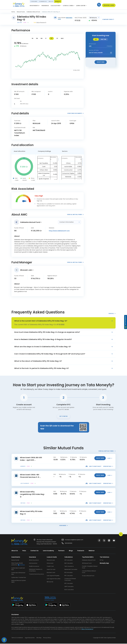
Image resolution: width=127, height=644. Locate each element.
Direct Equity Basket (18, 564)
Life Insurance (33, 564)
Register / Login (108, 5)
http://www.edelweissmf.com (59, 231)
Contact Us (34, 551)
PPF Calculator (69, 576)
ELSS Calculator (58, 6)
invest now (100, 459)
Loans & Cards (68, 6)
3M (37, 38)
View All (112, 313)
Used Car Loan (51, 570)
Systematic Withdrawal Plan (18, 574)
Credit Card (50, 567)
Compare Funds (108, 19)
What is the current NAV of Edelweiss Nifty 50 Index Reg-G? (41, 321)
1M (32, 38)
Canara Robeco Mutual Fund (89, 572)
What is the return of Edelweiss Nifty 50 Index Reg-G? (38, 361)
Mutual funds (15, 560)
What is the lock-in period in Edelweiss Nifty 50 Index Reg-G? (42, 368)
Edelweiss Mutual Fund (89, 560)
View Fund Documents (76, 113)
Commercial (43, 1)
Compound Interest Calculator (70, 580)
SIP (96, 39)
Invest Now (101, 62)
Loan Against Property (53, 576)
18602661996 (69, 544)
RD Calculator (69, 573)
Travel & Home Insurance (36, 574)
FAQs (24, 551)
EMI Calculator (69, 564)
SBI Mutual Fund (87, 564)
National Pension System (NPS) (40, 5)
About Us (15, 551)
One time (103, 39)
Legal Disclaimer (30, 638)
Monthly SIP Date (94, 50)
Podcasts (81, 551)
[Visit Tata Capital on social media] (99, 541)
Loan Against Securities (54, 579)
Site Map (39, 638)
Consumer (34, 1)
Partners (61, 551)
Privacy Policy (47, 638)
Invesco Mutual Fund (88, 576)
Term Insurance (69, 567)
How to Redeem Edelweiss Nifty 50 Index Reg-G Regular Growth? (43, 339)
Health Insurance (34, 567)
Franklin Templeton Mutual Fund (90, 567)
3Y (51, 38)
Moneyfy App (104, 563)
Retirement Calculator (71, 570)
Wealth (51, 1)
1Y (46, 38)
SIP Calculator (69, 560)
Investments (34, 6)
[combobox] (94, 18)
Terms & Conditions (17, 638)
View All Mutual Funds (75, 214)
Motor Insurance (34, 560)
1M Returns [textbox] (93, 18)
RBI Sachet (50, 582)
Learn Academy (48, 551)
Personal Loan (51, 560)
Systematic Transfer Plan (19, 578)
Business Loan (51, 573)
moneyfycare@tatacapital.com (74, 540)
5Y (57, 38)
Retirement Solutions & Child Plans (36, 570)
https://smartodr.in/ (87, 629)
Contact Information (67, 222)
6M (42, 38)
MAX (62, 38)
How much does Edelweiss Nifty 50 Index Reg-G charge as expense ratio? (47, 332)
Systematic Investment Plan (18, 569)
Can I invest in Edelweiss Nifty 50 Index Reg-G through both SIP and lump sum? (50, 354)
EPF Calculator (69, 584)
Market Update (71, 6)
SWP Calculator (69, 587)
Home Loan (50, 564)
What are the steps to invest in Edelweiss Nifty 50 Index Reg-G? (43, 347)
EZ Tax (102, 560)
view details (108, 467)
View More (63, 526)
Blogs (71, 551)
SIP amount (92, 44)
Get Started (64, 417)
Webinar (92, 551)
